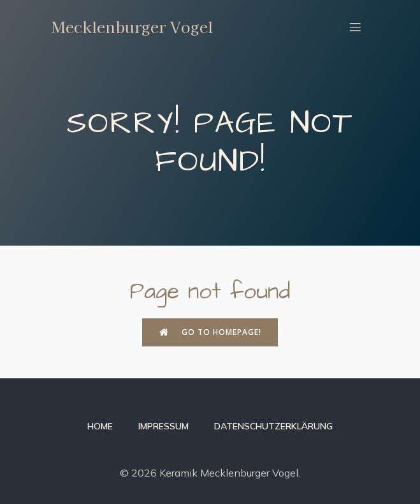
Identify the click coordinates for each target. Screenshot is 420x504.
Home (100, 426)
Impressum (163, 426)
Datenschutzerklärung (273, 426)
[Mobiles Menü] (356, 27)
